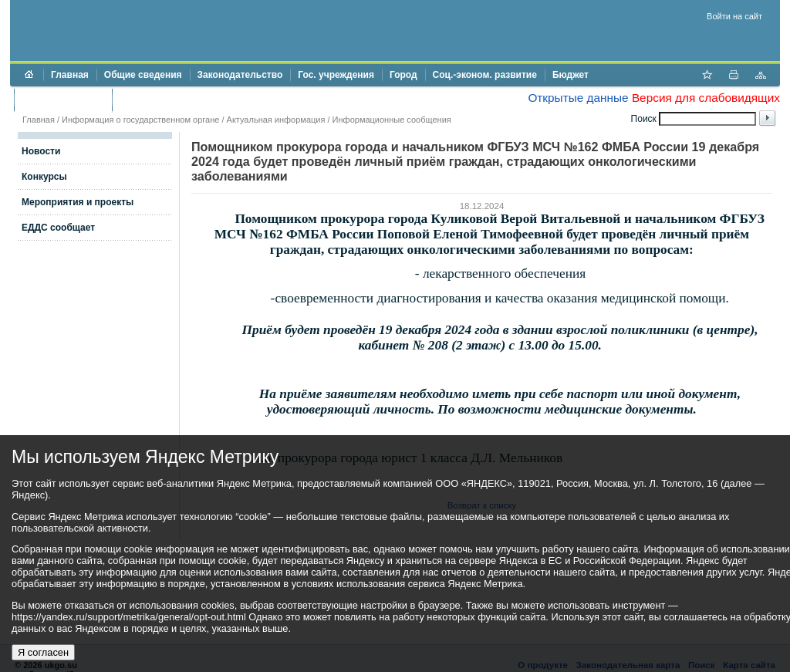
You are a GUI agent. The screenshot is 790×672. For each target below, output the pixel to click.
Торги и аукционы (63, 100)
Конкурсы (44, 177)
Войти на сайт (734, 16)
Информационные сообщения (392, 120)
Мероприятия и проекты (78, 202)
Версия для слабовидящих (706, 98)
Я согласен (43, 652)
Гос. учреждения (336, 75)
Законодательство (240, 75)
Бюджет (571, 75)
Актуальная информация (276, 120)
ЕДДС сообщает (58, 228)
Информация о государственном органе (140, 120)
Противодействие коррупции (186, 100)
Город (403, 75)
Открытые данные (578, 98)
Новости (41, 151)
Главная (70, 75)
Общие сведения (143, 75)
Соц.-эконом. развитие (485, 75)
